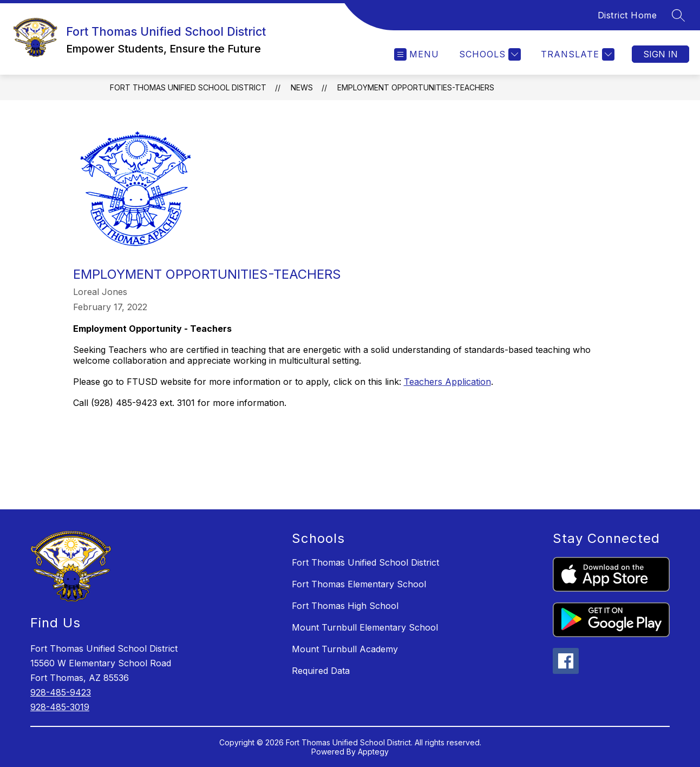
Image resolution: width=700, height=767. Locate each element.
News (302, 87)
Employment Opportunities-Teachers (416, 87)
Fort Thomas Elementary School (359, 584)
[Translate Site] (576, 54)
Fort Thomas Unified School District (188, 87)
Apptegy (373, 752)
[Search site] (678, 15)
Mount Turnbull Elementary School (365, 627)
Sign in (660, 54)
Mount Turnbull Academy (345, 649)
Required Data (321, 671)
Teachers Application (447, 382)
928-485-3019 (60, 707)
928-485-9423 (61, 692)
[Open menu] (417, 54)
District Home (627, 15)
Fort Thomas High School (345, 606)
